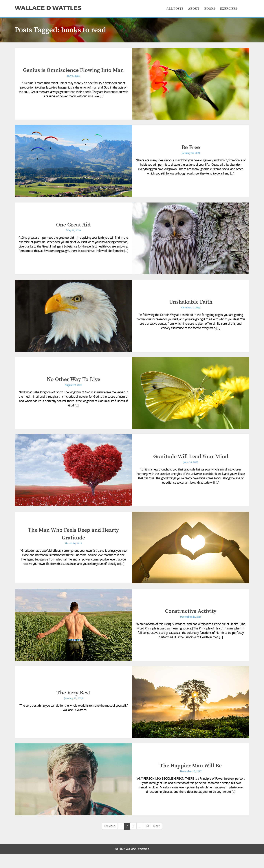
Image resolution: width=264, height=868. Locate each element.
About (194, 9)
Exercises (229, 9)
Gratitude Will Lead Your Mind (191, 464)
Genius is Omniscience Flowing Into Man (73, 71)
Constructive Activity (191, 622)
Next (156, 840)
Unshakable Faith (191, 307)
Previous (110, 840)
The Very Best (73, 705)
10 (147, 840)
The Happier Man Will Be (191, 779)
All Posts (175, 9)
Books (210, 9)
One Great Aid (73, 228)
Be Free (191, 150)
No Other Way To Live (73, 386)
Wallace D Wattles (48, 8)
